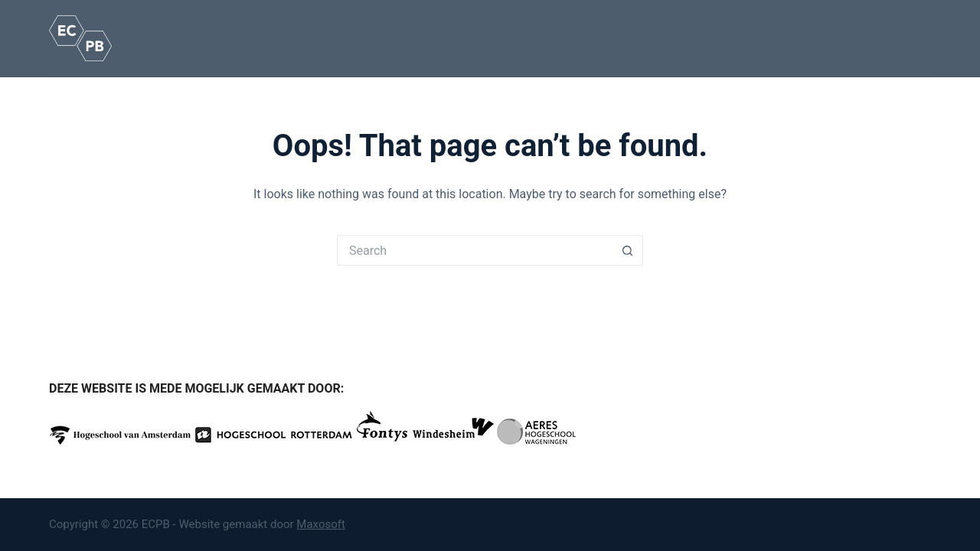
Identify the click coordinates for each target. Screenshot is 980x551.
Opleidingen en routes (344, 38)
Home (160, 37)
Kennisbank (460, 38)
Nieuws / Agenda (719, 37)
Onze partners (625, 37)
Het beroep (229, 38)
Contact (808, 38)
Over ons (544, 38)
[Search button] (628, 250)
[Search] (925, 39)
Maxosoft (321, 524)
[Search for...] (475, 250)
